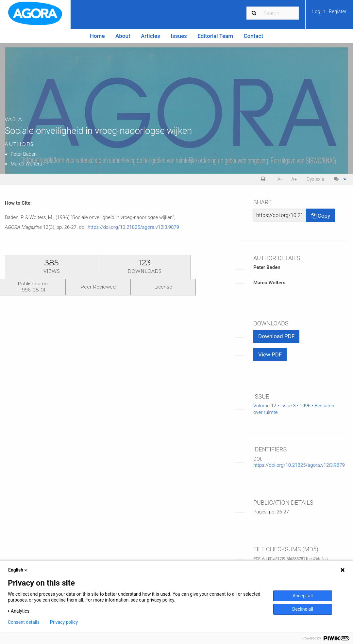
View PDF (270, 354)
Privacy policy (64, 622)
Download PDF (276, 336)
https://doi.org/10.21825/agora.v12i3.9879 (133, 227)
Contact (254, 36)
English (18, 570)
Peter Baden (24, 154)
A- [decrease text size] (280, 179)
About (123, 36)
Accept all (303, 596)
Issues (179, 36)
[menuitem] (329, 14)
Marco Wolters (26, 164)
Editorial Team (215, 36)
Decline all (303, 609)
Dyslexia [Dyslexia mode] (315, 179)
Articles (151, 36)
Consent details (24, 622)
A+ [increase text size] (294, 179)
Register (338, 11)
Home (97, 36)
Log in (319, 11)
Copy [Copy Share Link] (320, 216)
